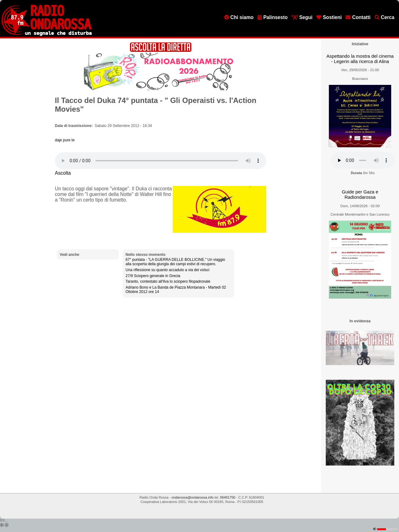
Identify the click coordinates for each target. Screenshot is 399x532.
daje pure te (65, 140)
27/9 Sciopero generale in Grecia (153, 276)
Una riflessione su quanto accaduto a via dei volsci (168, 270)
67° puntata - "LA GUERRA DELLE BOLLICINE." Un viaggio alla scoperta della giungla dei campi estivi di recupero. (175, 262)
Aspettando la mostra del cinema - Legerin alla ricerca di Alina (360, 59)
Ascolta (63, 173)
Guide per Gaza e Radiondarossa (360, 195)
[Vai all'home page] (47, 35)
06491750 (228, 497)
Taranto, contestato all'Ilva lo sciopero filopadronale (168, 281)
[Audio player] (161, 161)
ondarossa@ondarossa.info (192, 497)
